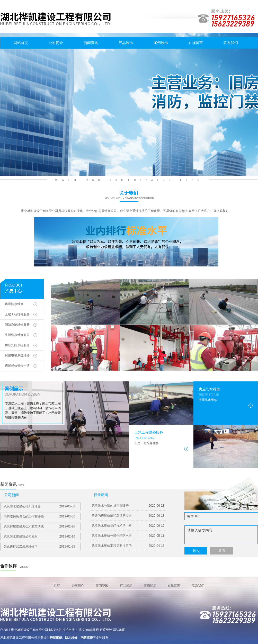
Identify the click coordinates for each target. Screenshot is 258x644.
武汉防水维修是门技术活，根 (128, 526)
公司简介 (56, 43)
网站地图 (119, 630)
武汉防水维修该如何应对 (39, 536)
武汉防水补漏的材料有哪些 (128, 506)
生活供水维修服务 (17, 335)
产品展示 (126, 43)
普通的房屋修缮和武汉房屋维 (128, 516)
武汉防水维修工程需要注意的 (128, 546)
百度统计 (106, 630)
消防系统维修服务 (17, 325)
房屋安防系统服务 (17, 345)
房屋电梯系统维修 (17, 355)
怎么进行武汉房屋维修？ (39, 547)
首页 (57, 586)
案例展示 (161, 43)
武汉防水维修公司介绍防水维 (128, 536)
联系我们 (231, 43)
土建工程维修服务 (17, 314)
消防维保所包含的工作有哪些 (39, 516)
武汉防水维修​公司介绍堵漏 (39, 506)
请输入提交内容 (221, 535)
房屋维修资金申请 (17, 366)
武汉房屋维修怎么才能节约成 (39, 526)
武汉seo (84, 630)
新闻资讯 (91, 43)
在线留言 (196, 43)
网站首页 (21, 43)
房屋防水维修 (14, 304)
